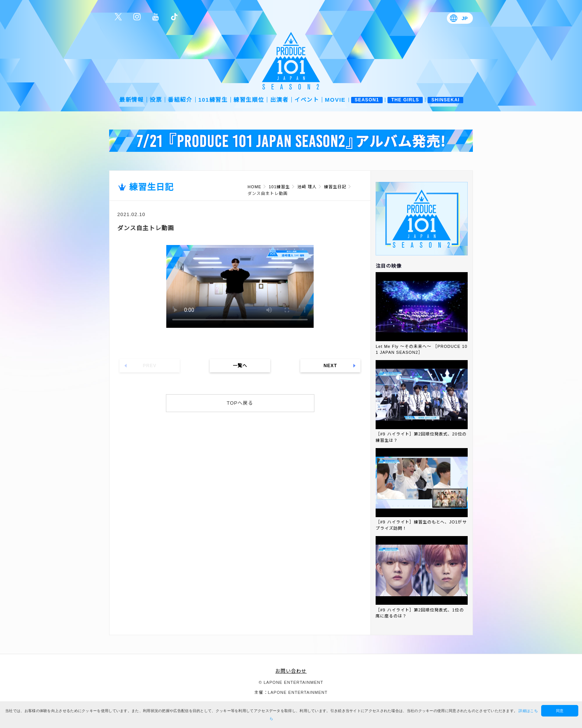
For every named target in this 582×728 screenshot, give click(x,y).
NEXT (330, 366)
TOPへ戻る (240, 403)
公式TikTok (174, 17)
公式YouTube (156, 17)
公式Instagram (137, 17)
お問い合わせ (291, 671)
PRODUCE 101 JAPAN (291, 61)
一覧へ (240, 366)
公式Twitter (118, 17)
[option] (291, 141)
